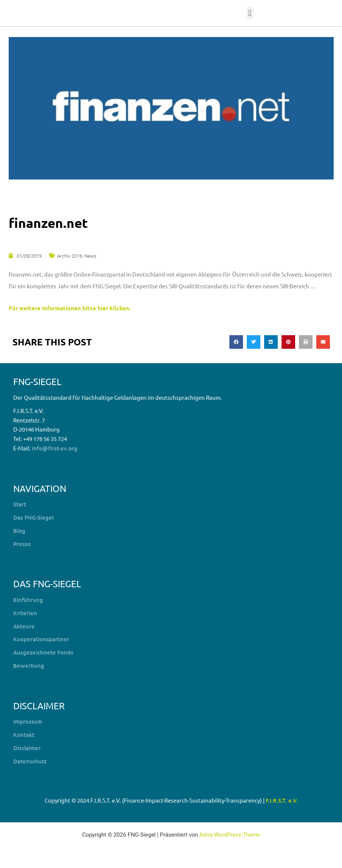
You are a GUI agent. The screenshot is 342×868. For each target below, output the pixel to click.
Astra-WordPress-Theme (230, 835)
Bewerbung (29, 665)
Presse (22, 543)
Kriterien (25, 613)
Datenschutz (30, 761)
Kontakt (24, 735)
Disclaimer (27, 747)
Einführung (28, 600)
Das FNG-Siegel (33, 517)
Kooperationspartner (41, 639)
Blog (19, 530)
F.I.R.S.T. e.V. (282, 800)
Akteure (24, 626)
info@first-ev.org (55, 448)
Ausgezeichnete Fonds (43, 652)
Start (20, 504)
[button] (250, 13)
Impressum (28, 721)
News (90, 255)
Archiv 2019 (70, 255)
